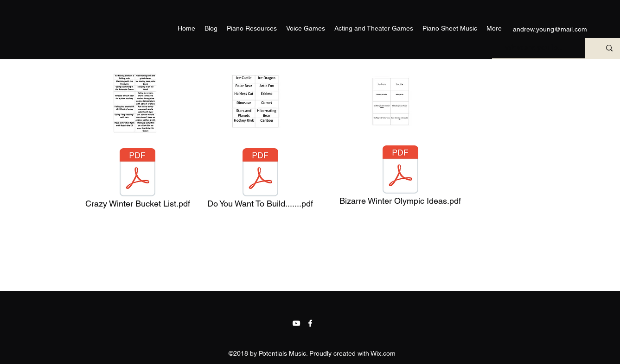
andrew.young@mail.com (550, 29)
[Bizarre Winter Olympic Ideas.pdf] (400, 178)
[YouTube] (296, 323)
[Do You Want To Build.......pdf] (260, 181)
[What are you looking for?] (535, 48)
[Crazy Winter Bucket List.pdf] (138, 181)
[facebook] (310, 323)
